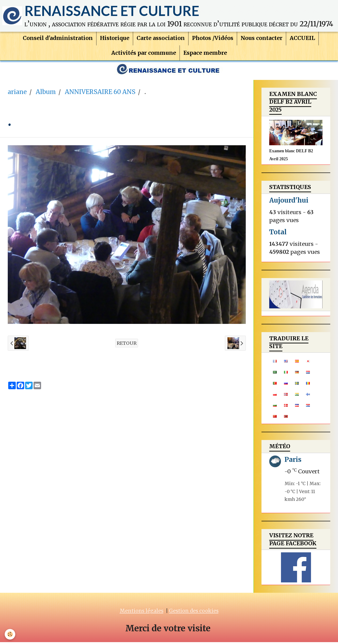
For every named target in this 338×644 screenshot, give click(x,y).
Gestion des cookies (194, 613)
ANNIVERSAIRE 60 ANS (100, 94)
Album (46, 94)
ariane (17, 94)
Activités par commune (144, 54)
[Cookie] (10, 634)
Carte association (161, 39)
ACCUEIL (302, 39)
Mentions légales (142, 613)
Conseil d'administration (58, 39)
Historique (115, 39)
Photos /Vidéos (213, 39)
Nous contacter (261, 39)
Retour (127, 345)
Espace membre (205, 54)
